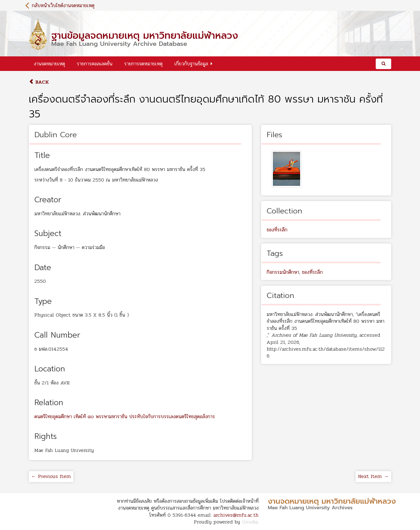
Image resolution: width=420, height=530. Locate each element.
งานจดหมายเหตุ (49, 64)
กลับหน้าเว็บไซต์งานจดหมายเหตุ (63, 5)
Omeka (250, 522)
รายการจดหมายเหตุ (143, 64)
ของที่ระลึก (277, 230)
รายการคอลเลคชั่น (95, 64)
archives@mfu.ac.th (236, 515)
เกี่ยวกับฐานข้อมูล (191, 64)
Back (39, 82)
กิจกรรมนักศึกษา (283, 272)
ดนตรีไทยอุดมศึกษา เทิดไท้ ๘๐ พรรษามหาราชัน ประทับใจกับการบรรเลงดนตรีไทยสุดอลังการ (125, 416)
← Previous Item (51, 476)
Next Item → (373, 476)
